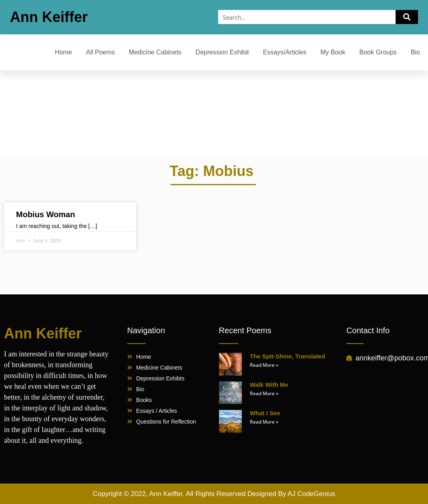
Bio (415, 52)
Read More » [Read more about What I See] (264, 422)
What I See (265, 413)
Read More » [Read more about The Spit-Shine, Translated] (264, 365)
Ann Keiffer (49, 17)
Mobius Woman (45, 214)
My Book (333, 52)
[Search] (407, 17)
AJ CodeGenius (311, 494)
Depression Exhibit (222, 52)
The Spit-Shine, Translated (287, 356)
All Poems (100, 52)
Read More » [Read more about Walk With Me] (264, 393)
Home (63, 52)
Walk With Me (269, 385)
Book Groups (378, 52)
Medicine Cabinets (155, 52)
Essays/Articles (285, 52)
